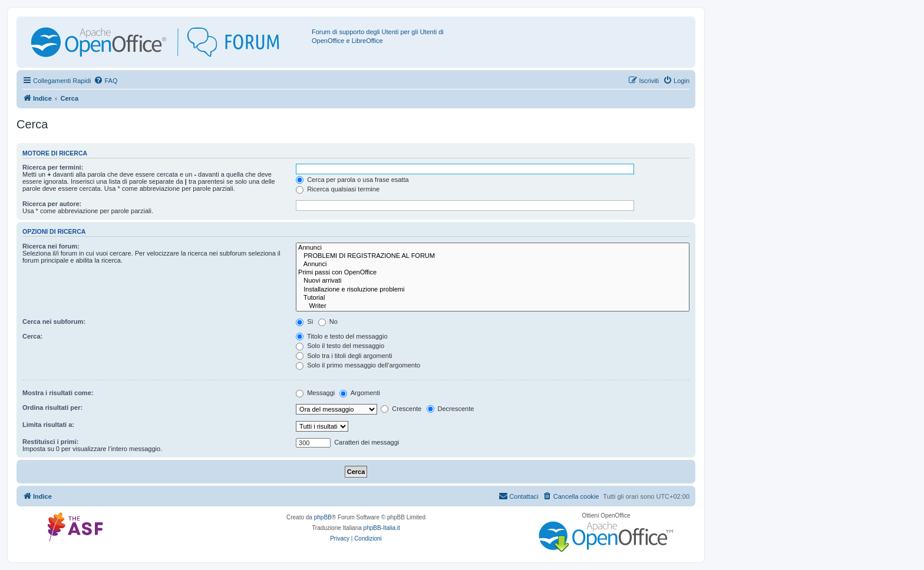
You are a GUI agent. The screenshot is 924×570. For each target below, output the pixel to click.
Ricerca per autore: (52, 204)
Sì (304, 322)
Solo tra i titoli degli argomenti (344, 356)
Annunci (493, 248)
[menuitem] (105, 81)
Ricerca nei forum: (51, 246)
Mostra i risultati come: (58, 393)
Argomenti (360, 393)
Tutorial (493, 298)
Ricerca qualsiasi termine (338, 189)
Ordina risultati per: (52, 407)
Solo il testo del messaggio (340, 346)
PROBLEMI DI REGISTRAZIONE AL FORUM (493, 256)
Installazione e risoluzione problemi (493, 290)
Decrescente (451, 409)
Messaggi (315, 393)
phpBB (323, 517)
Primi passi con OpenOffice (493, 273)
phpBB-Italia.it (382, 528)
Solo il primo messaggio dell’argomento (358, 365)
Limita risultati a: (48, 425)
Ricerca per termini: (53, 167)
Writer (493, 306)
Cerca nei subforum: (54, 322)
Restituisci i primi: (50, 442)
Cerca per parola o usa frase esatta (352, 180)
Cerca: (32, 336)
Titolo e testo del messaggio (341, 336)
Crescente (401, 409)
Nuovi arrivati (493, 281)
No (328, 322)
